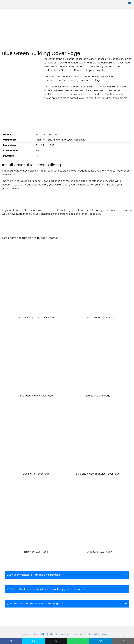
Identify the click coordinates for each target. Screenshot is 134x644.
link (37, 155)
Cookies (34, 634)
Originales (105, 634)
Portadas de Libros (70, 634)
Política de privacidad (49, 634)
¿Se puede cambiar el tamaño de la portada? (34, 575)
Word (83, 634)
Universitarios (93, 634)
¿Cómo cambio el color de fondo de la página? (35, 604)
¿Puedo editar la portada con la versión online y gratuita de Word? (46, 589)
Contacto (24, 634)
